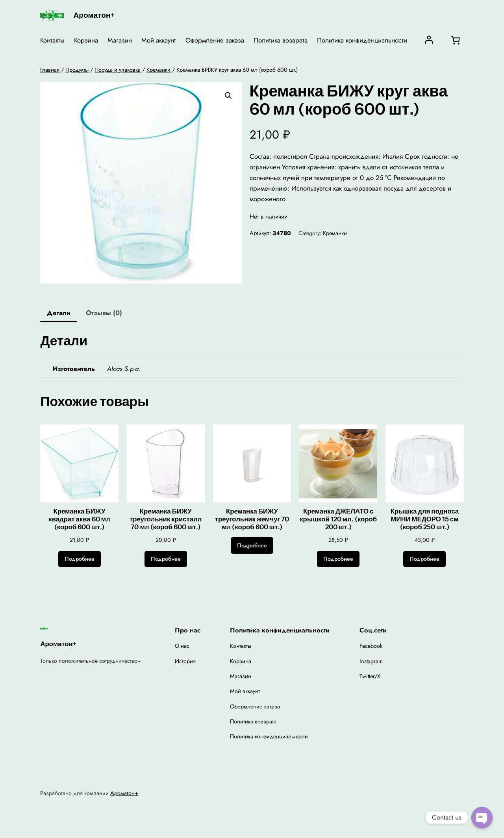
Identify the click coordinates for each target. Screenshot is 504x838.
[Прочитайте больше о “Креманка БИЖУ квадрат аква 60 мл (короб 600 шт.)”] (80, 559)
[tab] (59, 313)
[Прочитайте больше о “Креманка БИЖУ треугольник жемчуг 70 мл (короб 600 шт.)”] (252, 545)
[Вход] (429, 40)
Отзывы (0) (104, 313)
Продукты (77, 70)
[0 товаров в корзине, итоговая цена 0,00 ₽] (456, 40)
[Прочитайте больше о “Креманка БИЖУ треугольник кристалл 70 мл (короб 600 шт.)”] (166, 559)
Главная (50, 70)
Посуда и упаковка (118, 70)
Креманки (158, 70)
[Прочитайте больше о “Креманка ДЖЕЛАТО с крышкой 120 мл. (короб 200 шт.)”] (338, 559)
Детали (59, 313)
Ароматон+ (94, 15)
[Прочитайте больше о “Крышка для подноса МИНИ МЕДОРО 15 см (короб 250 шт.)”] (424, 559)
